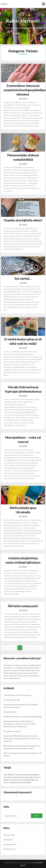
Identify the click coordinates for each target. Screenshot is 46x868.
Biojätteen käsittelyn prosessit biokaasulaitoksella (23, 717)
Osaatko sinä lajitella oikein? (23, 220)
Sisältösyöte (8, 840)
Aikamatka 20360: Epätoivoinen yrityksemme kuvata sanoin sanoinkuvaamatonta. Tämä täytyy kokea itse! (22, 738)
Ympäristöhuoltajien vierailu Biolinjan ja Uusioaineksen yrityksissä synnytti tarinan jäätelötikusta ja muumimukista (20, 724)
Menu (4, 4)
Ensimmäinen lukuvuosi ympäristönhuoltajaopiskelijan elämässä (25, 90)
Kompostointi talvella (12, 700)
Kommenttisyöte (10, 844)
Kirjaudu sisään (9, 835)
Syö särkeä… (23, 278)
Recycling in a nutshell (12, 731)
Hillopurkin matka (10, 712)
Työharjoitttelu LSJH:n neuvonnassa (18, 695)
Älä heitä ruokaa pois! (23, 606)
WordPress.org (9, 849)
